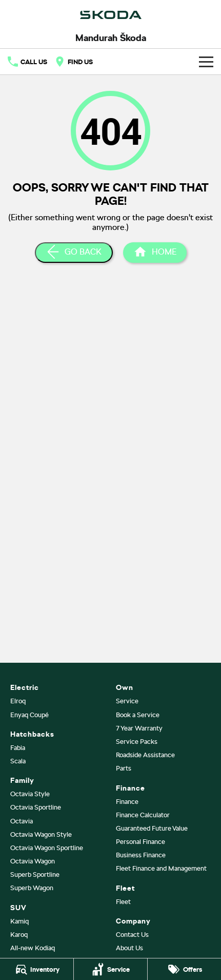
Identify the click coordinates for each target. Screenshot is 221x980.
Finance (127, 802)
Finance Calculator (143, 815)
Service (127, 701)
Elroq (18, 701)
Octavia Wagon (33, 861)
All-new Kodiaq (33, 948)
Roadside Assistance (145, 755)
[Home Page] (155, 253)
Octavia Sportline (36, 807)
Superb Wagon (32, 888)
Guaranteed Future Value (152, 828)
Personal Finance (140, 842)
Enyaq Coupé (29, 715)
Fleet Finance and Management (161, 868)
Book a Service (138, 715)
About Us (129, 948)
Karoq (19, 935)
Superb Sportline (35, 875)
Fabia (18, 748)
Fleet (123, 902)
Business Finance (141, 855)
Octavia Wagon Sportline (47, 848)
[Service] (110, 969)
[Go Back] (74, 253)
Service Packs (137, 742)
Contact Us (132, 935)
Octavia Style (30, 794)
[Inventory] (37, 969)
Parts (124, 768)
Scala (18, 761)
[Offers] (184, 969)
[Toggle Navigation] (206, 62)
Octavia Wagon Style (41, 834)
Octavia (22, 821)
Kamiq (19, 921)
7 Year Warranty (139, 728)
